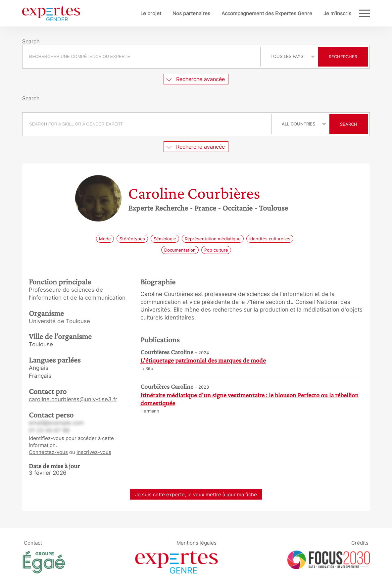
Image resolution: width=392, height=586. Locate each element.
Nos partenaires (170, 13)
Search (349, 124)
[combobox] (142, 57)
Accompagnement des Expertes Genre (245, 13)
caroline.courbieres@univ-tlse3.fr (73, 399)
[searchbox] (141, 57)
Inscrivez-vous (94, 452)
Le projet (129, 13)
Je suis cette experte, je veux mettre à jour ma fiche (196, 494)
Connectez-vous (48, 452)
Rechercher (343, 57)
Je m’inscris (316, 13)
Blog (346, 13)
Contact (33, 542)
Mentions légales (196, 542)
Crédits (360, 542)
